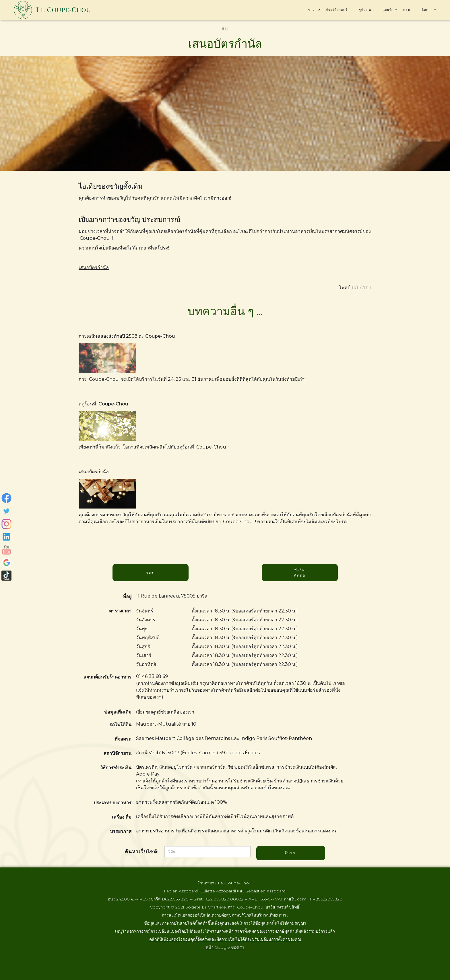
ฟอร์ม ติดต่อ (300, 572)
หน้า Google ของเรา (225, 947)
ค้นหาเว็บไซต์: (142, 852)
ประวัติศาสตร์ (337, 10)
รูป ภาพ (365, 10)
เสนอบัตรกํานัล (94, 267)
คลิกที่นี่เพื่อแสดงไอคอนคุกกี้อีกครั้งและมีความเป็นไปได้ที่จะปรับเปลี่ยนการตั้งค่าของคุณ (225, 939)
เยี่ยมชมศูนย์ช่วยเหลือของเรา (165, 712)
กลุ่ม (407, 10)
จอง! (151, 572)
